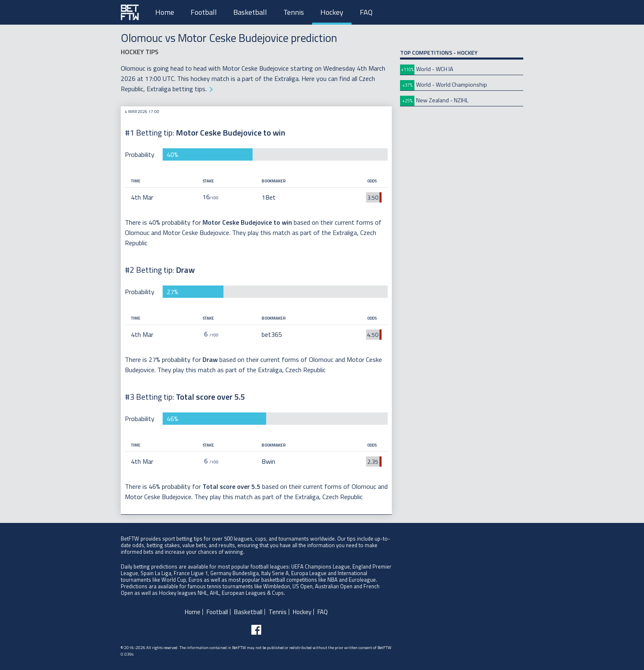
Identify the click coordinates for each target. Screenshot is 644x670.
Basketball (250, 12)
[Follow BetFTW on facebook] (256, 630)
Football (204, 12)
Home (165, 12)
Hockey (332, 12)
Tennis (294, 12)
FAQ (366, 12)
